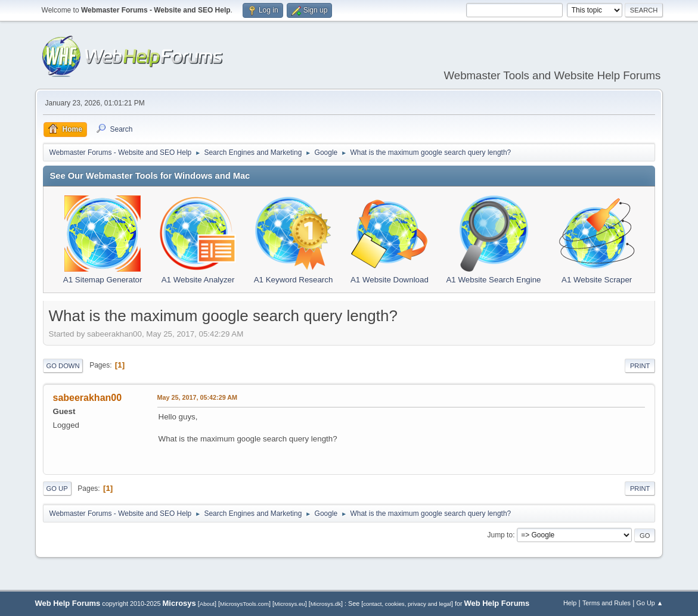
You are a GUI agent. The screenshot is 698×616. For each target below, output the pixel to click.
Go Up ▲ (650, 603)
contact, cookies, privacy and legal (407, 604)
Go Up (57, 489)
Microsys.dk (326, 604)
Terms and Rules (607, 603)
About (207, 604)
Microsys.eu (290, 604)
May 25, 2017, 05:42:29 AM (197, 397)
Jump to (500, 535)
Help (570, 603)
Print (640, 366)
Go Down (63, 366)
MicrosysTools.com (244, 604)
